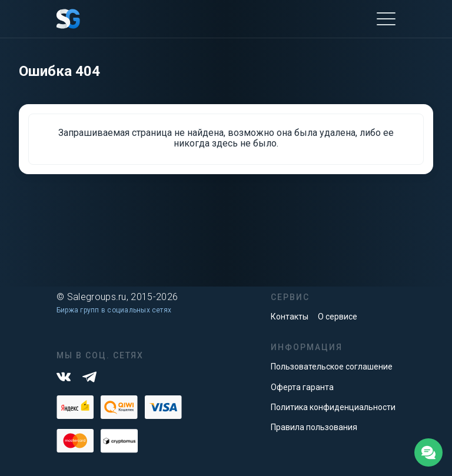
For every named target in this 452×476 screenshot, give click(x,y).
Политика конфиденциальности (333, 407)
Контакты (290, 317)
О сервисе (338, 317)
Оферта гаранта (302, 387)
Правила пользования (314, 427)
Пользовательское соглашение (332, 367)
